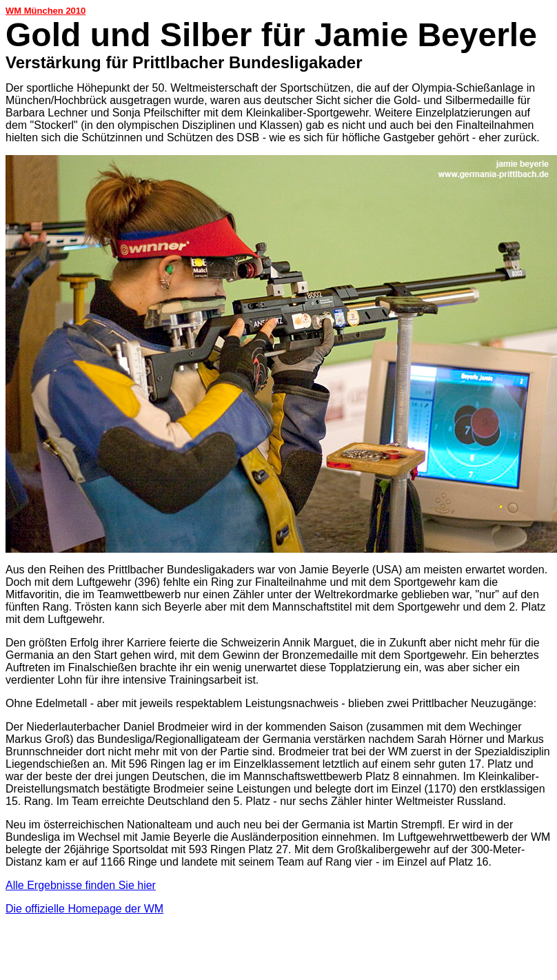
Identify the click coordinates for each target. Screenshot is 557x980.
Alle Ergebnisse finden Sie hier (81, 885)
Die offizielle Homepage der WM (84, 909)
